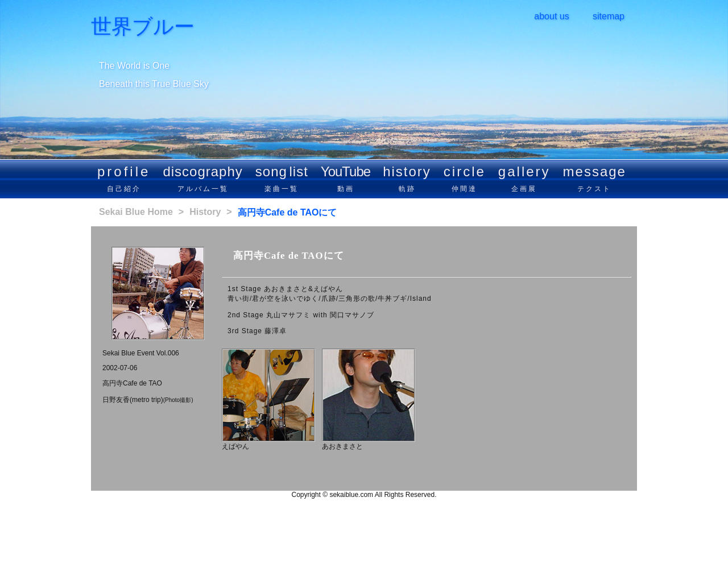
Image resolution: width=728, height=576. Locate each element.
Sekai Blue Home (136, 212)
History (205, 212)
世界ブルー (143, 27)
